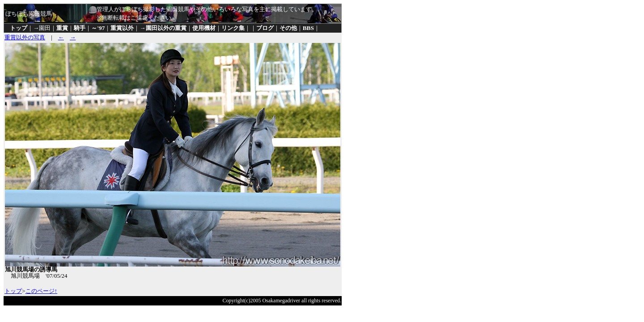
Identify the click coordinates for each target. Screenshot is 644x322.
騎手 (80, 28)
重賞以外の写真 (25, 37)
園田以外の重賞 (166, 28)
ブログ (265, 28)
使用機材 (204, 28)
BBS (308, 28)
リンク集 (233, 28)
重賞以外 (122, 28)
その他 (288, 28)
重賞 (62, 28)
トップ (19, 28)
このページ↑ (42, 291)
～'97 (98, 28)
